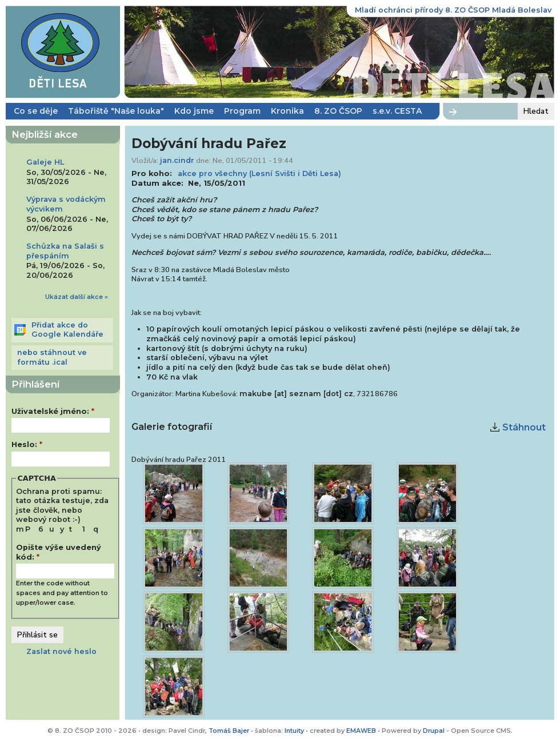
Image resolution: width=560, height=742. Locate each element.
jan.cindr (177, 160)
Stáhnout (524, 427)
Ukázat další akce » (77, 297)
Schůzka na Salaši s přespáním (65, 251)
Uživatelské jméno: (53, 411)
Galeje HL (45, 162)
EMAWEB (361, 731)
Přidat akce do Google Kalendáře (67, 330)
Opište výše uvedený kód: (59, 552)
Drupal (435, 731)
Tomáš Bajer (229, 731)
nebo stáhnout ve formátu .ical (52, 357)
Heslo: (27, 444)
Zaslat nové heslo (61, 651)
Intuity (294, 731)
